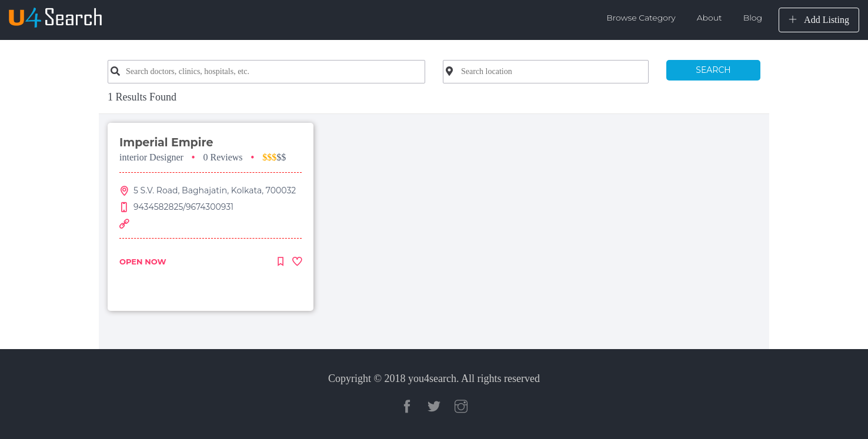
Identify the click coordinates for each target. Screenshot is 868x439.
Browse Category (641, 18)
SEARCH (713, 70)
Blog (753, 18)
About (710, 18)
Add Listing (819, 20)
